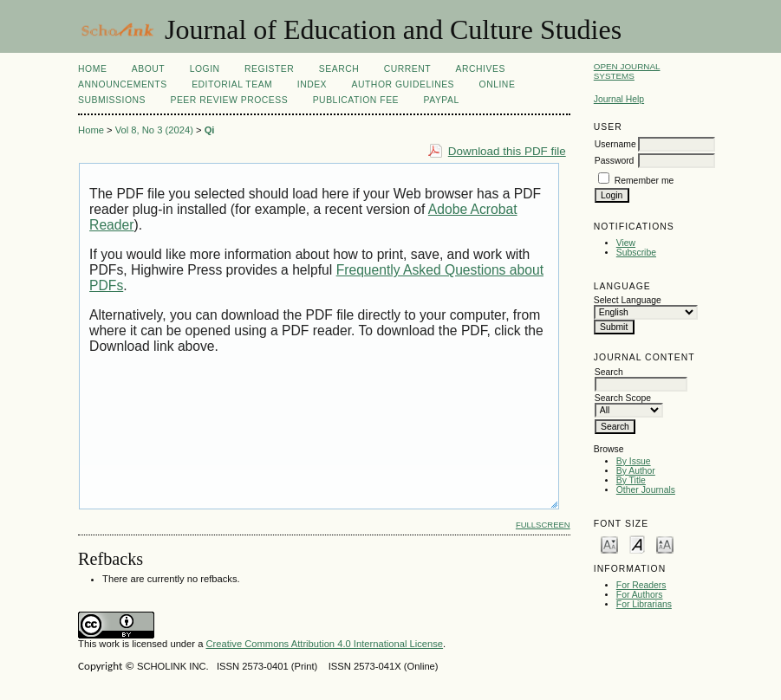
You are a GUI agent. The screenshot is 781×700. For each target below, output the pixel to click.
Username (615, 144)
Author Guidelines (404, 84)
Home (92, 69)
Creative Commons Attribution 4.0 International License (324, 644)
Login (205, 69)
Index (312, 84)
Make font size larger (665, 544)
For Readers (641, 585)
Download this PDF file (507, 151)
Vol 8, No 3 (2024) (154, 130)
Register (269, 69)
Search (339, 69)
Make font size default (637, 544)
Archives (481, 69)
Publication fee (356, 100)
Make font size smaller (609, 544)
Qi (210, 130)
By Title (631, 480)
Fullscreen (543, 525)
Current (407, 69)
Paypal (442, 100)
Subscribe (636, 253)
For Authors (640, 595)
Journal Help (619, 99)
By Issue (634, 461)
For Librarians (644, 604)
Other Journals (646, 490)
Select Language (628, 300)
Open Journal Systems (627, 71)
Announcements (123, 84)
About (148, 69)
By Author (636, 471)
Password (615, 161)
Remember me (644, 181)
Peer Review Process (229, 100)
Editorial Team (232, 84)
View (626, 243)
